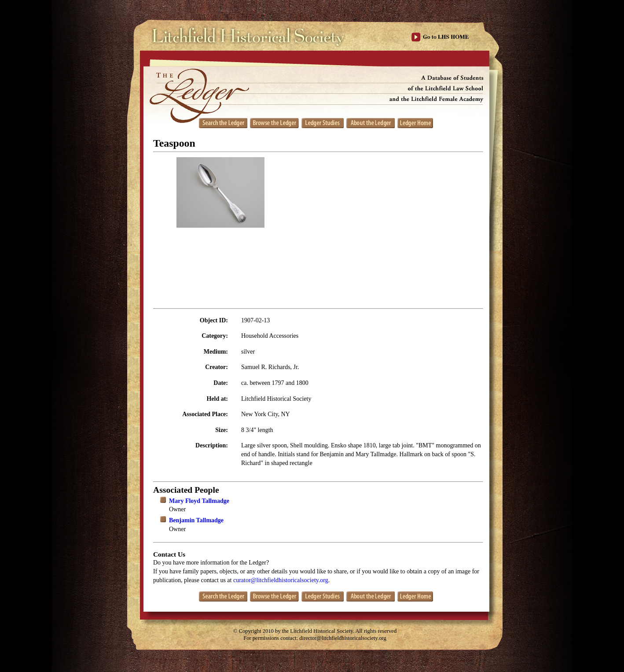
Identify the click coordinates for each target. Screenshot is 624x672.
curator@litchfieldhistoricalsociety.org (281, 580)
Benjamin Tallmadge (196, 520)
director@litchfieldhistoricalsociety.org (343, 638)
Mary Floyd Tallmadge (199, 501)
